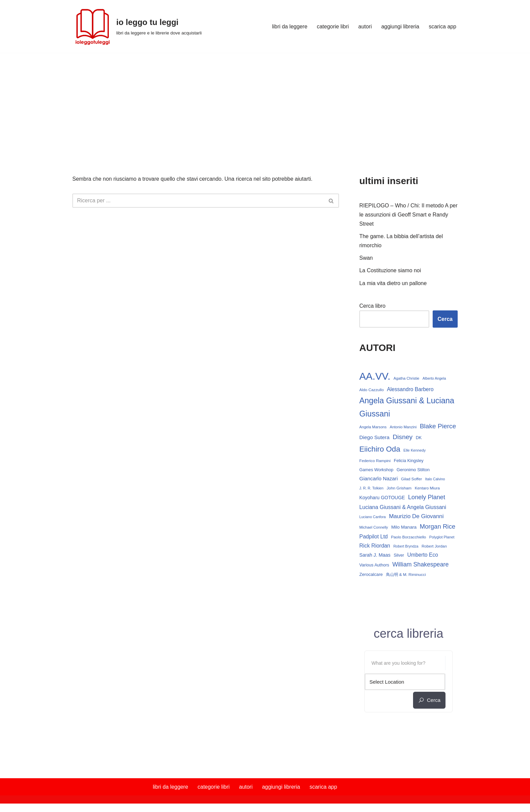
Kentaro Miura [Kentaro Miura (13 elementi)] (427, 487)
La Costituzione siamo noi (390, 271)
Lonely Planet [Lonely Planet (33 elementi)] (427, 496)
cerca (429, 700)
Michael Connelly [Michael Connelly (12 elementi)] (374, 527)
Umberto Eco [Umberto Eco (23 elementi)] (423, 554)
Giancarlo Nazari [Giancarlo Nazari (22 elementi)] (379, 477)
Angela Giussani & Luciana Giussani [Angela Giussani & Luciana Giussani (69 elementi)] (407, 408)
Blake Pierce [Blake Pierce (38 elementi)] (377, 436)
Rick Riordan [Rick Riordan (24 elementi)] (375, 545)
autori (365, 27)
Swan (366, 258)
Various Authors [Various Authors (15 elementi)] (374, 564)
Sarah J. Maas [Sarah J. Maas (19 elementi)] (375, 554)
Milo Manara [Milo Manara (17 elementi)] (404, 526)
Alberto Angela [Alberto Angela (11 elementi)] (434, 379)
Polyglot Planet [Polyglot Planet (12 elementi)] (442, 536)
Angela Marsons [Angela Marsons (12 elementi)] (373, 427)
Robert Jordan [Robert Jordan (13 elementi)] (434, 545)
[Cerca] (198, 201)
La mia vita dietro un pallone (393, 284)
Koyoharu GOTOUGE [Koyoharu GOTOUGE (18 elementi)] (382, 497)
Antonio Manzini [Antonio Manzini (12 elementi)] (403, 427)
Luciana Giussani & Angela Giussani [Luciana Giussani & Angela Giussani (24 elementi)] (403, 506)
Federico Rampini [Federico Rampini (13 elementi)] (375, 459)
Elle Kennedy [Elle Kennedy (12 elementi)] (424, 449)
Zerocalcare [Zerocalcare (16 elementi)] (371, 574)
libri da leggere (289, 27)
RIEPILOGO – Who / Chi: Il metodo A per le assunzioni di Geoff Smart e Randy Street (404, 215)
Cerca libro (372, 306)
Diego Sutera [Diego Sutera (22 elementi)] (414, 436)
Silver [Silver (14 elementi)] (399, 555)
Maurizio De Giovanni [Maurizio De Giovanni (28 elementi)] (416, 515)
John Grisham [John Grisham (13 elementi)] (399, 487)
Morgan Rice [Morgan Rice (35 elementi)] (438, 526)
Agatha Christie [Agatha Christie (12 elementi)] (406, 379)
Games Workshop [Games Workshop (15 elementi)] (376, 468)
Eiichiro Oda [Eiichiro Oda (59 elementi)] (389, 448)
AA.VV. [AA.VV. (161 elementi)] (375, 377)
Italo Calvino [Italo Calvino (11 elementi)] (435, 478)
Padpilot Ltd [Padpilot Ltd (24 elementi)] (374, 536)
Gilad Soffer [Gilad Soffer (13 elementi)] (411, 478)
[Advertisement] (265, 103)
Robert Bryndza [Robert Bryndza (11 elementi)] (406, 545)
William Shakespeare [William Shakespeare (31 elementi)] (421, 564)
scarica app (442, 27)
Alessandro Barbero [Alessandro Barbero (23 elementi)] (410, 390)
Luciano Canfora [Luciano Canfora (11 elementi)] (372, 516)
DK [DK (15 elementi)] (362, 449)
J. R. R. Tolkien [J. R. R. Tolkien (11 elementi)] (371, 487)
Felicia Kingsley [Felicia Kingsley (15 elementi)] (409, 459)
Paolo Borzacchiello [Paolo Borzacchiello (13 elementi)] (409, 536)
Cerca (445, 319)
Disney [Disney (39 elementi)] (442, 436)
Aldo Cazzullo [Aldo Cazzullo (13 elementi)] (371, 390)
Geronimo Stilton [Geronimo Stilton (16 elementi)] (413, 468)
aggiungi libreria (400, 27)
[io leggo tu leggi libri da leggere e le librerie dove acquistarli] (137, 26)
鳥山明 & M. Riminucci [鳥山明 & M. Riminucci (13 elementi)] (406, 574)
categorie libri (332, 27)
